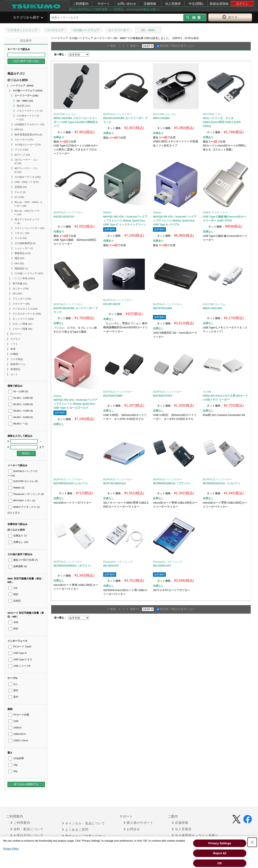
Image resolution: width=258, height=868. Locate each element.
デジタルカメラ (25, 309)
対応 (13, 594)
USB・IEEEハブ (27, 182)
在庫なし (18, 542)
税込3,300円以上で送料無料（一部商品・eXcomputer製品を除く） (115, 9)
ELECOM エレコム (23, 481)
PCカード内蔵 (19, 715)
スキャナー (21, 304)
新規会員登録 (219, 4)
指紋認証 (21, 268)
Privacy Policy (11, 849)
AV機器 (15, 354)
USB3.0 (15, 728)
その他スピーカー (28, 145)
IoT (19, 197)
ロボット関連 (22, 324)
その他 (207, 392)
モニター (21, 289)
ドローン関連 (22, 329)
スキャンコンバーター (30, 228)
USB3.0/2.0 (17, 734)
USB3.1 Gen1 (18, 740)
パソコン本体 (24, 278)
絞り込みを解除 (18, 80)
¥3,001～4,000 (21, 411)
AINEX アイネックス (24, 507)
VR (17, 294)
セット (14, 374)
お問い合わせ (127, 4)
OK (220, 863)
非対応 (15, 601)
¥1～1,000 (18, 391)
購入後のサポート (138, 823)
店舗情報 (150, 4)
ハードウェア (55, 30)
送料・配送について (27, 829)
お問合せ (132, 829)
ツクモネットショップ (22, 30)
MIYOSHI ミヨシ (22, 500)
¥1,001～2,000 (21, 398)
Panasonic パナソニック (26, 494)
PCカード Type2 (20, 647)
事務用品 (23, 253)
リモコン (22, 233)
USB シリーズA (19, 666)
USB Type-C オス (20, 659)
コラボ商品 (17, 359)
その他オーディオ (28, 177)
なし (13, 684)
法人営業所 (173, 4)
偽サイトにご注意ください (84, 836)
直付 (13, 697)
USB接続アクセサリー (29, 124)
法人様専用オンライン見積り (195, 835)
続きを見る (14, 513)
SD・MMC (148, 30)
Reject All (220, 853)
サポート (104, 4)
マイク (21, 150)
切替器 (21, 187)
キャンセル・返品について (84, 823)
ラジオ (21, 238)
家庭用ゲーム (18, 364)
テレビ (20, 192)
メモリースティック (30, 111)
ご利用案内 (81, 4)
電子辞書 (20, 284)
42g (13, 771)
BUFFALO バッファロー (118, 114)
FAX (19, 263)
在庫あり (18, 536)
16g (13, 765)
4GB (13, 622)
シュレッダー (24, 248)
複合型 (24, 106)
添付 (13, 690)
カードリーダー (119, 30)
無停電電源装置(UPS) (28, 135)
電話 (20, 258)
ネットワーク (23, 319)
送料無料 (18, 566)
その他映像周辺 (25, 243)
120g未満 (16, 758)
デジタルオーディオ (27, 314)
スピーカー (24, 140)
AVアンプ (22, 155)
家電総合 (16, 369)
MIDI (19, 129)
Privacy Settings (220, 843)
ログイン (242, 4)
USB (13, 721)
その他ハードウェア (86, 30)
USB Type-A (17, 653)
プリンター (22, 299)
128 (13, 588)
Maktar (16, 488)
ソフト (14, 344)
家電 (13, 349)
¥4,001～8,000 (21, 417)
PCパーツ (16, 334)
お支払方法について (27, 835)
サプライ (16, 339)
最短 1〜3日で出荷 (23, 560)
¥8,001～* (18, 424)
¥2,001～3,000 (21, 404)
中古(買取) (196, 4)
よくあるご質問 (75, 830)
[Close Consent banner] (252, 842)
